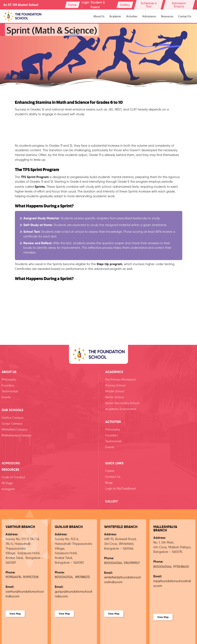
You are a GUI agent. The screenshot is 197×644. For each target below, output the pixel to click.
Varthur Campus (13, 418)
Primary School (115, 386)
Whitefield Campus (14, 430)
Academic (115, 16)
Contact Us (185, 16)
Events (6, 397)
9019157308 (31, 577)
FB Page (7, 483)
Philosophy (9, 380)
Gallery (112, 501)
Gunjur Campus (12, 424)
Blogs (109, 483)
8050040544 (162, 567)
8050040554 (64, 577)
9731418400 (181, 567)
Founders (8, 386)
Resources (167, 16)
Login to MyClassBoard (120, 489)
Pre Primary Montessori (121, 380)
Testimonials (10, 391)
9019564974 (13, 577)
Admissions (149, 16)
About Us (99, 16)
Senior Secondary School (122, 403)
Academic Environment (121, 409)
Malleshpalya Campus (16, 435)
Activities (132, 16)
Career (110, 471)
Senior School (115, 397)
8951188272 (82, 577)
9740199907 (132, 563)
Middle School (115, 391)
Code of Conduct (13, 477)
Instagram (8, 489)
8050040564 (113, 563)
